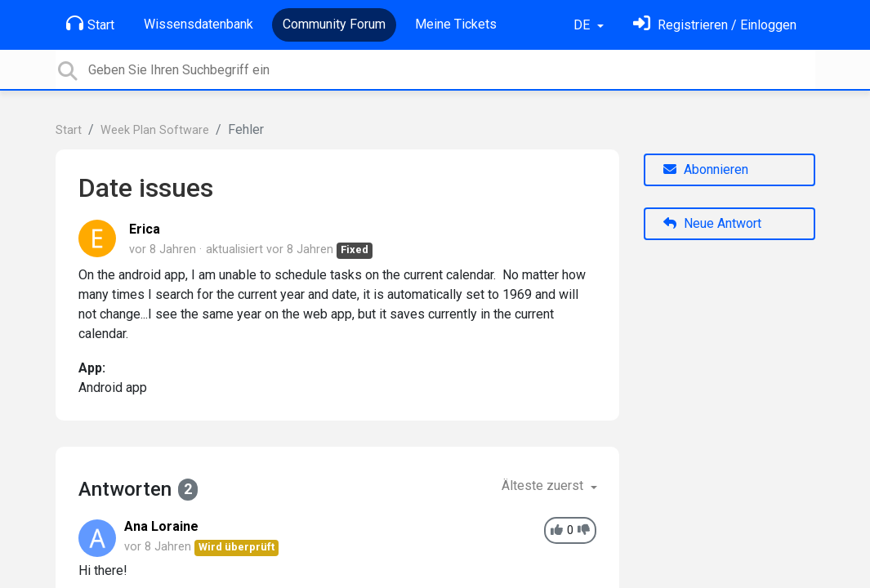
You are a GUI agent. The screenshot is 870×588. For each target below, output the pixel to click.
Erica (145, 229)
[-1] (584, 530)
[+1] (557, 530)
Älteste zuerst (544, 486)
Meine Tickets (456, 24)
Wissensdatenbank (199, 24)
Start (90, 24)
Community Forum (334, 24)
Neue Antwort (712, 223)
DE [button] (583, 25)
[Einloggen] (715, 25)
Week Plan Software (155, 130)
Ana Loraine (161, 526)
